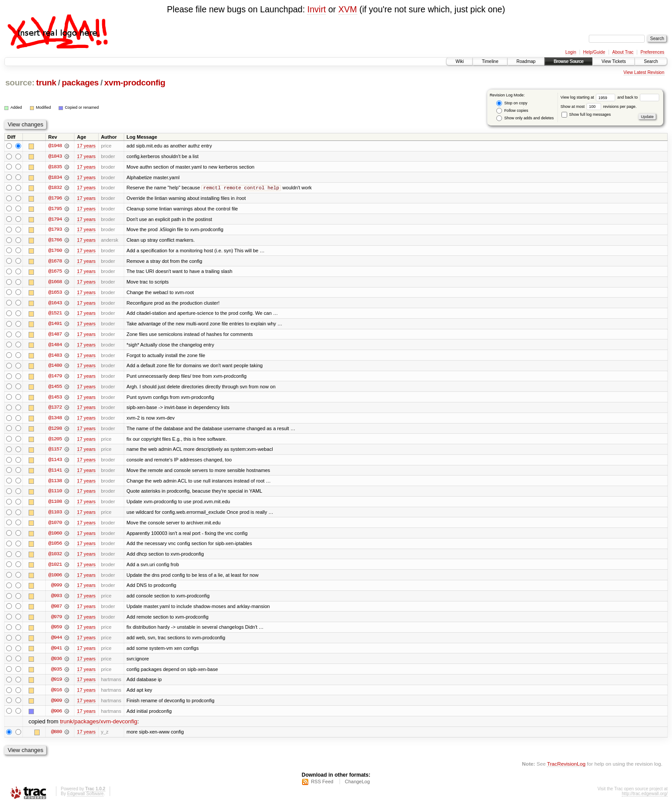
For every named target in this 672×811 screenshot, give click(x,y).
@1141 (55, 473)
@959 (56, 632)
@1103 (55, 516)
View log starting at (589, 97)
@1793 (55, 230)
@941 (56, 653)
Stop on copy (512, 103)
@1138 (55, 484)
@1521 (55, 315)
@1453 (55, 399)
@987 (56, 611)
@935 (56, 674)
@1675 (55, 273)
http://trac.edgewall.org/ (645, 799)
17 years (86, 146)
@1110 (55, 494)
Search (651, 61)
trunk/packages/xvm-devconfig (99, 727)
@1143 (55, 463)
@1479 (55, 378)
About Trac (623, 52)
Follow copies (512, 111)
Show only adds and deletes (525, 118)
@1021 (55, 568)
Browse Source (569, 61)
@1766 (55, 241)
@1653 (55, 294)
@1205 (55, 442)
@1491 (55, 325)
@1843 (55, 156)
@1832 (55, 188)
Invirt (317, 9)
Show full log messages (586, 114)
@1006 (55, 579)
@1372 (55, 410)
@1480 (55, 368)
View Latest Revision (644, 72)
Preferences (653, 52)
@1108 (55, 505)
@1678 (55, 262)
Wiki (460, 61)
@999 (56, 590)
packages (80, 83)
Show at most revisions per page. (599, 107)
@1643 (55, 304)
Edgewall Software (85, 799)
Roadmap (526, 61)
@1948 (55, 146)
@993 (56, 600)
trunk (46, 83)
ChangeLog (357, 787)
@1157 (55, 452)
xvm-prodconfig (135, 83)
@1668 (55, 283)
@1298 (55, 431)
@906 (56, 716)
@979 (56, 621)
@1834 (55, 177)
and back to (638, 97)
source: (20, 83)
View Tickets (614, 61)
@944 (56, 642)
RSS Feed (322, 787)
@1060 (55, 537)
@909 (56, 706)
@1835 (55, 167)
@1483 (55, 357)
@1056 (55, 547)
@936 (56, 664)
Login (571, 52)
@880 (56, 737)
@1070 (55, 526)
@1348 (55, 420)
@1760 (55, 251)
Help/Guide (594, 52)
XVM (347, 9)
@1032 (55, 558)
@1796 (55, 199)
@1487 (55, 336)
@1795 (55, 209)
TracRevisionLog (566, 769)
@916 (56, 695)
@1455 (55, 389)
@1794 (55, 220)
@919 (56, 685)
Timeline (490, 61)
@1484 (55, 347)
